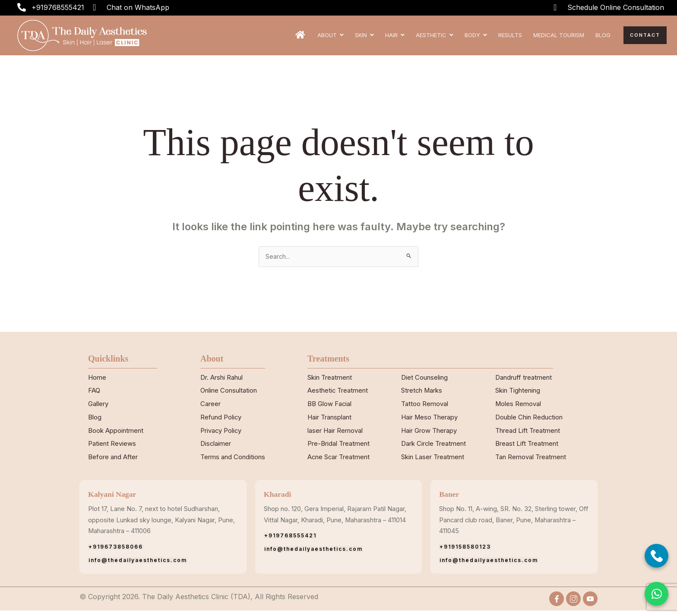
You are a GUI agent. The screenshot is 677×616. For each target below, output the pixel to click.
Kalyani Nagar (115, 499)
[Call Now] (656, 556)
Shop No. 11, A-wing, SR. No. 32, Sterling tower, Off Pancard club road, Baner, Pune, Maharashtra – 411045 (511, 525)
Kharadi (279, 499)
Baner (450, 499)
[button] (656, 594)
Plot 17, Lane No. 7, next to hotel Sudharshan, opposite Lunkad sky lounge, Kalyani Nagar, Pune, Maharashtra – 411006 (161, 525)
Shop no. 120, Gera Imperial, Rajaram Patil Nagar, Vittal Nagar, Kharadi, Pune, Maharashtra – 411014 (334, 525)
